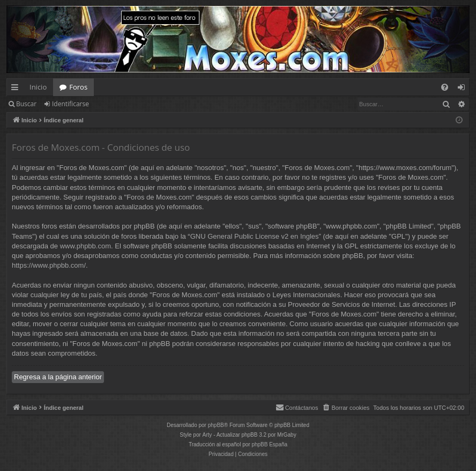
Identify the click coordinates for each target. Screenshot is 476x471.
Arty (207, 435)
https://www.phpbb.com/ (49, 265)
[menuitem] (445, 87)
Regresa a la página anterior (58, 377)
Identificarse (70, 104)
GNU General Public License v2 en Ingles (255, 236)
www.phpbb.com (85, 246)
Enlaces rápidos (17, 89)
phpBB (216, 425)
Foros (78, 87)
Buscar (26, 104)
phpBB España (269, 444)
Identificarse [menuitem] (464, 89)
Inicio (38, 87)
